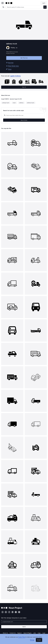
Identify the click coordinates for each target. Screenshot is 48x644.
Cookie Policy (22, 637)
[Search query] (24, 115)
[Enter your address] (24, 622)
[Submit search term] (45, 7)
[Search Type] (4, 7)
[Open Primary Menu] (3, 3)
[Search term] (25, 7)
